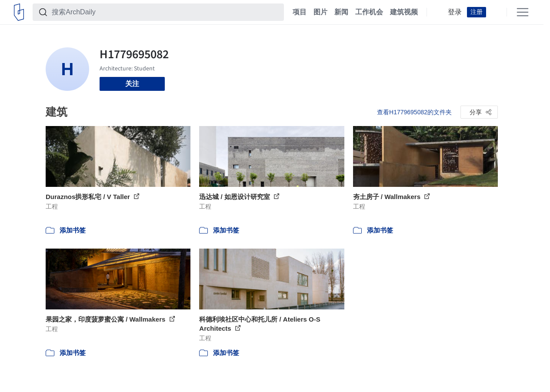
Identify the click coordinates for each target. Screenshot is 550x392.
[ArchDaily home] (19, 12)
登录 (455, 12)
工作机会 (369, 12)
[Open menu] (523, 12)
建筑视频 (404, 12)
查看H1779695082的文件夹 (414, 112)
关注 (132, 84)
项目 (300, 12)
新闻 (341, 12)
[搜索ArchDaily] (165, 12)
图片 (320, 12)
